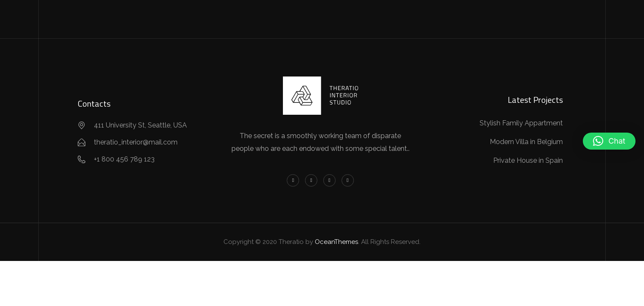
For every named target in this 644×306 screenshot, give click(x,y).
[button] (609, 141)
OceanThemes (336, 242)
